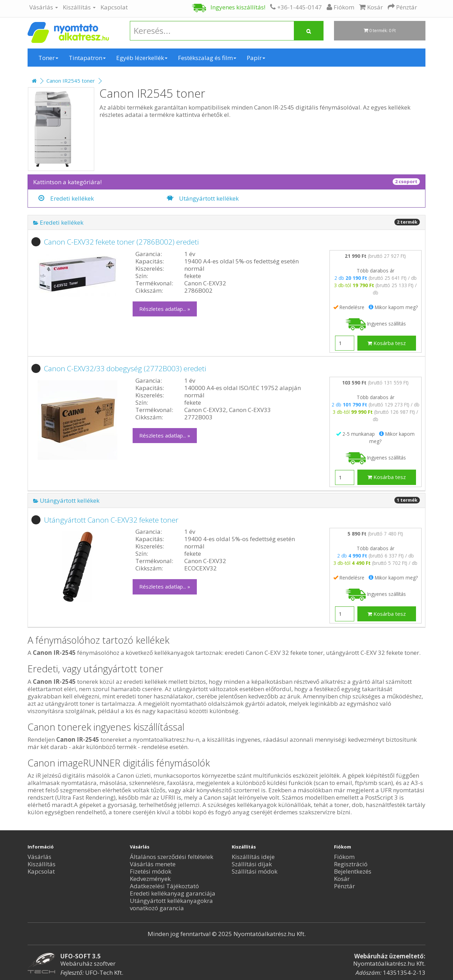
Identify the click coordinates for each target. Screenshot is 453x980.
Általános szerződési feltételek (172, 857)
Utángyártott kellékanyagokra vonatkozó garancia (171, 904)
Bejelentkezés (353, 871)
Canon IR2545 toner (71, 81)
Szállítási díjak (252, 864)
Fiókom (344, 857)
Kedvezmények (150, 879)
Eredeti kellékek (66, 198)
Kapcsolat (114, 7)
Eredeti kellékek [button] (58, 222)
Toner (48, 58)
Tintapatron (87, 58)
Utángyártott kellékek (203, 198)
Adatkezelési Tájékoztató (164, 886)
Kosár (342, 879)
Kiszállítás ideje (253, 857)
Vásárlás (44, 7)
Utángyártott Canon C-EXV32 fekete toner (111, 520)
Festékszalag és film (207, 58)
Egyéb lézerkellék (142, 58)
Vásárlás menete (153, 864)
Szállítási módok (255, 871)
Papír (256, 58)
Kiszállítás (79, 7)
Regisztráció (351, 864)
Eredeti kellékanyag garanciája (173, 893)
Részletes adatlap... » (165, 309)
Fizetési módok (151, 871)
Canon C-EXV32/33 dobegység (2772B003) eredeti (125, 368)
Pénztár (344, 886)
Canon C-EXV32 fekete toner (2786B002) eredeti (121, 242)
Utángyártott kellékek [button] (66, 500)
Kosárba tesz (387, 343)
